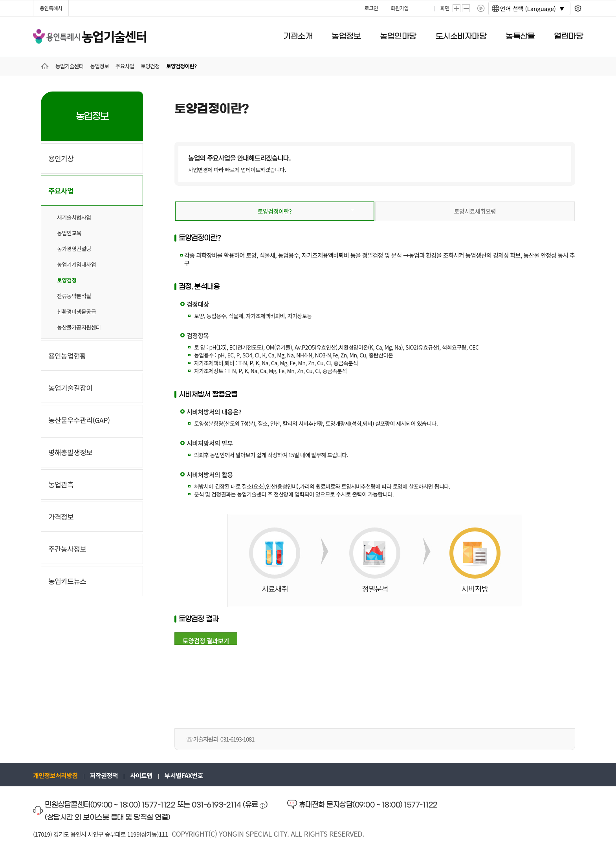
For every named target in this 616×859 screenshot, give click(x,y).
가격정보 (61, 516)
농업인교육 (69, 233)
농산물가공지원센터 (79, 327)
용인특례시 (51, 8)
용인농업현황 (67, 355)
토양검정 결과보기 (206, 640)
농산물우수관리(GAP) (79, 420)
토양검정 (67, 280)
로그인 (371, 8)
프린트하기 (425, 8)
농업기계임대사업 (76, 264)
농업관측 (61, 484)
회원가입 (400, 8)
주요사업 (61, 190)
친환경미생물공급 (76, 311)
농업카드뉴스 (67, 581)
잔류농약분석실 (74, 296)
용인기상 (61, 158)
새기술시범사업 (74, 217)
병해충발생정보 (70, 452)
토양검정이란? (275, 211)
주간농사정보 (67, 549)
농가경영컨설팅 (74, 249)
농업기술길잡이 (70, 388)
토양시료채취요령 (475, 211)
